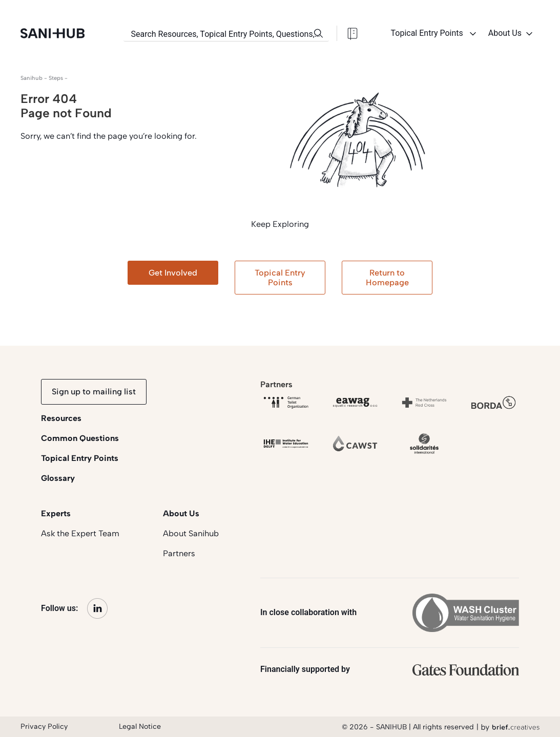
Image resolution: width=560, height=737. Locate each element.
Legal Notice (140, 727)
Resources (61, 418)
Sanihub (32, 78)
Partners (179, 553)
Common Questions (80, 438)
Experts (56, 513)
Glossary (58, 478)
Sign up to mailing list (94, 392)
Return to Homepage (387, 278)
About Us (511, 34)
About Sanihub (191, 533)
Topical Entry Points (434, 34)
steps (56, 78)
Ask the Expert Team (80, 533)
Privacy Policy (44, 727)
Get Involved (173, 273)
